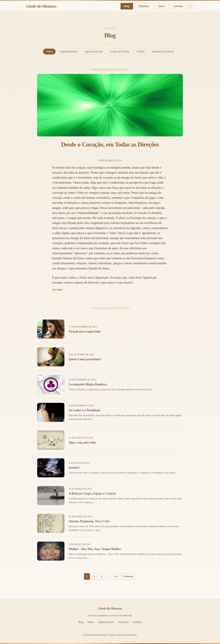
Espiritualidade (68, 51)
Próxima (128, 576)
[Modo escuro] (191, 6)
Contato (178, 6)
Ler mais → (59, 290)
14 (115, 576)
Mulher (141, 51)
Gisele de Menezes (41, 6)
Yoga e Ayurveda (93, 51)
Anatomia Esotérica (163, 51)
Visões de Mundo (120, 51)
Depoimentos (106, 622)
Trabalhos (144, 6)
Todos (49, 51)
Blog (127, 6)
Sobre (161, 6)
